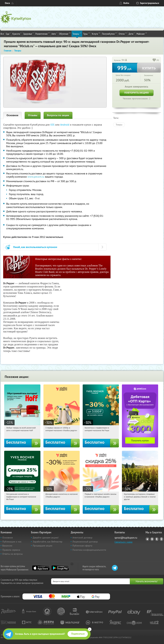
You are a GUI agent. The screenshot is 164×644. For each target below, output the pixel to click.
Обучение (65, 34)
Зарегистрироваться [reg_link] (149, 3)
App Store (41, 568)
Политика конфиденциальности (89, 550)
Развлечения (43, 34)
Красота (17, 34)
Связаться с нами (124, 542)
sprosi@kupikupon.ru (126, 538)
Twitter (157, 539)
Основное (12, 115)
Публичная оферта (82, 546)
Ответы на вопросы (12, 554)
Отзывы (33, 115)
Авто (54, 34)
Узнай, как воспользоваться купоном (35, 247)
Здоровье (28, 34)
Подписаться (78, 634)
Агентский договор (82, 538)
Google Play (60, 568)
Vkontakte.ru (152, 539)
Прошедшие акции (43, 546)
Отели (123, 34)
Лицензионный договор (85, 542)
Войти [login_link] (126, 3)
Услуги (96, 34)
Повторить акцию (136, 93)
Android (65, 125)
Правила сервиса (11, 550)
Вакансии (7, 546)
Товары (77, 34)
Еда (8, 34)
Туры (87, 34)
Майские (142, 34)
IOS (53, 125)
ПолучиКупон (109, 34)
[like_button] (154, 60)
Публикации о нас (12, 542)
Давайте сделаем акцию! (46, 538)
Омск (7, 3)
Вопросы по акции (58, 115)
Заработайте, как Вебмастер (48, 542)
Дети (132, 34)
